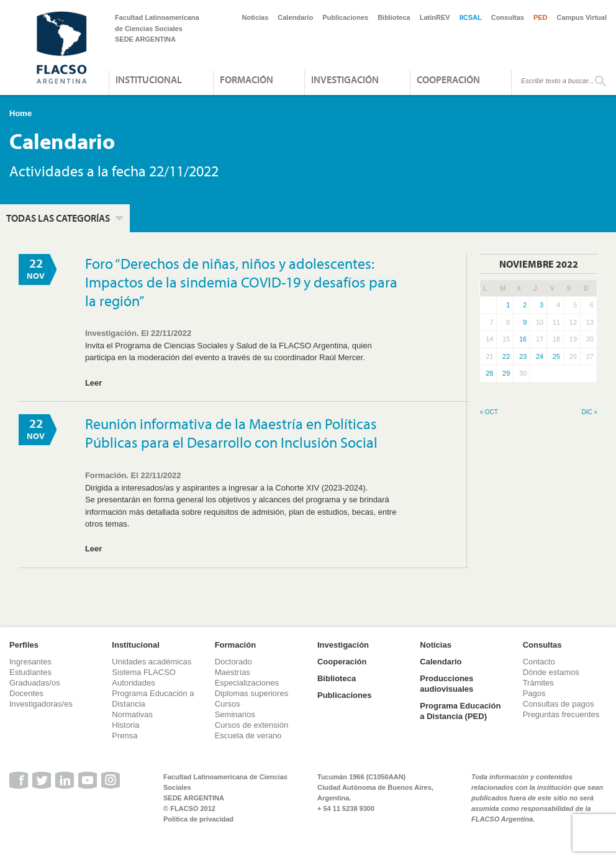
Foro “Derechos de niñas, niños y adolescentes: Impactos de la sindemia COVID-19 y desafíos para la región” (241, 282)
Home (20, 113)
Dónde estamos (551, 672)
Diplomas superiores (252, 693)
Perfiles (24, 645)
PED (541, 17)
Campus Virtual (582, 17)
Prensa (125, 736)
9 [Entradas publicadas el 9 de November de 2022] (525, 322)
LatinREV (435, 17)
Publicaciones (345, 17)
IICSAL (471, 17)
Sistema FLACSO (144, 672)
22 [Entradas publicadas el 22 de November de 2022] (506, 356)
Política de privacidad (198, 819)
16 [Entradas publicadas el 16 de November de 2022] (523, 339)
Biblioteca (394, 17)
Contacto (539, 662)
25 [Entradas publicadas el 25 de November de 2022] (556, 356)
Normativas (132, 714)
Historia (125, 725)
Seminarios (235, 714)
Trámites (538, 683)
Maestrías (233, 672)
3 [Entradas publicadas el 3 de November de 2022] (541, 305)
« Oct (488, 412)
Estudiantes (30, 672)
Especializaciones (247, 683)
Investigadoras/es (41, 704)
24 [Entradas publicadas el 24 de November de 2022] (540, 356)
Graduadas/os (35, 683)
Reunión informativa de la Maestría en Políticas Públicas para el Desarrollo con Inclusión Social (231, 433)
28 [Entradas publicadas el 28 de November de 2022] (489, 373)
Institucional (149, 79)
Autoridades (133, 683)
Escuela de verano (248, 736)
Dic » (589, 412)
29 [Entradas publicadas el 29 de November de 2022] (506, 373)
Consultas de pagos (559, 704)
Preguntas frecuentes (561, 714)
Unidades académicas (152, 662)
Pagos (534, 693)
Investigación (345, 79)
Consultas (508, 17)
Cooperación (448, 79)
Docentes (26, 693)
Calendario (295, 17)
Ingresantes (30, 662)
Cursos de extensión (252, 725)
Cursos (228, 704)
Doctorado (233, 662)
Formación (247, 79)
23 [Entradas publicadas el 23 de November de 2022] (523, 356)
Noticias (256, 17)
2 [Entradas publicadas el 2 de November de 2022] (525, 305)
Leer (93, 383)
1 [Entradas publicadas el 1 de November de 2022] (508, 305)
